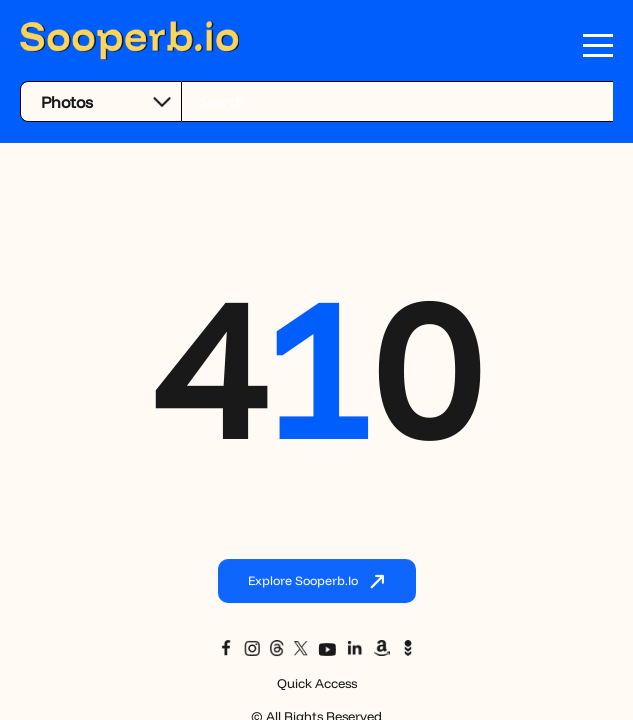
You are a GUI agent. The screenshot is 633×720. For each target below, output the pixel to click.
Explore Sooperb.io (317, 582)
